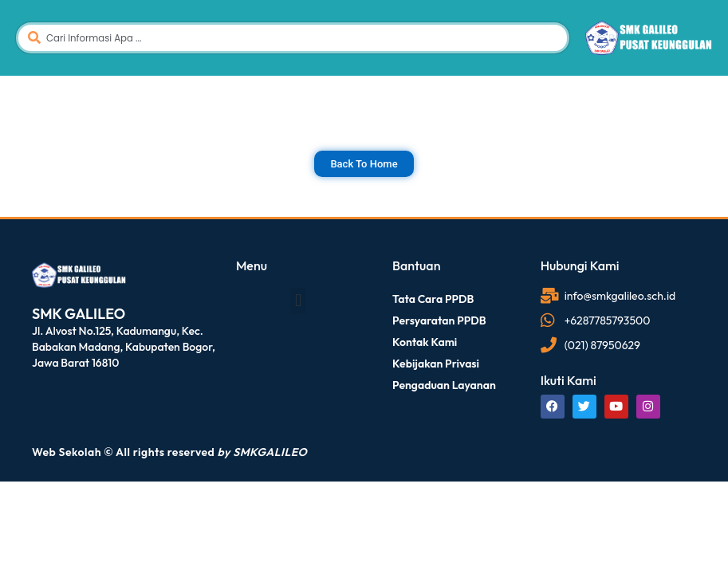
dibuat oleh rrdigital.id (36, 236)
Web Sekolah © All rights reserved (169, 452)
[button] (298, 301)
